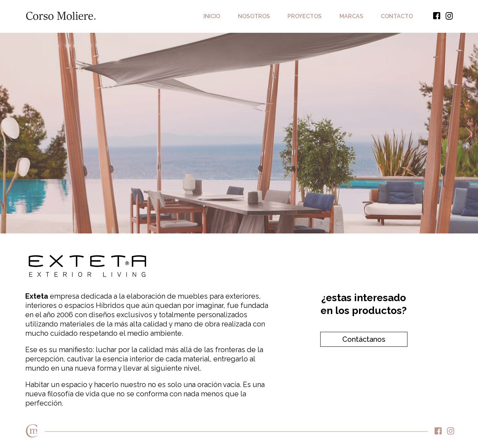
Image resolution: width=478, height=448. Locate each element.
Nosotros (254, 16)
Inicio (212, 16)
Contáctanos (364, 339)
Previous (9, 134)
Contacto (397, 16)
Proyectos (305, 16)
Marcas (351, 16)
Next (469, 134)
